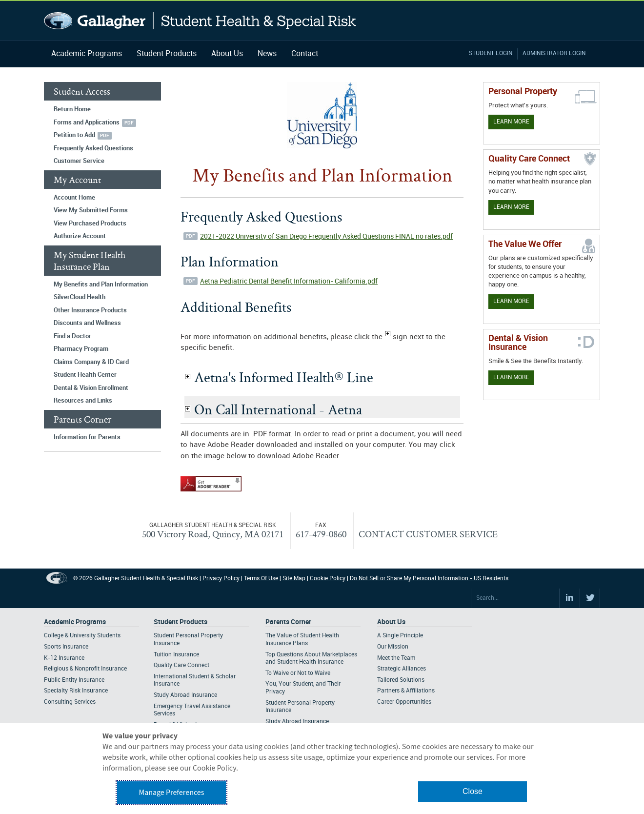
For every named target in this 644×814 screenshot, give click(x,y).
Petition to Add (74, 135)
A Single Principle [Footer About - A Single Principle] (400, 636)
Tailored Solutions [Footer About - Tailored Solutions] (401, 680)
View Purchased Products (90, 224)
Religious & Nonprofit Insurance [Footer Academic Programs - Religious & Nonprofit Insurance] (85, 669)
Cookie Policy (328, 579)
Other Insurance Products (90, 310)
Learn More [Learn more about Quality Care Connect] (511, 207)
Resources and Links (83, 401)
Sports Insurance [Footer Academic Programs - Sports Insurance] (66, 647)
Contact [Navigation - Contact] (305, 54)
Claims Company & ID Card (91, 362)
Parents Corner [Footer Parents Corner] (288, 622)
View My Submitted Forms (91, 210)
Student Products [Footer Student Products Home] (181, 622)
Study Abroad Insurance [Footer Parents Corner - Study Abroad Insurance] (297, 722)
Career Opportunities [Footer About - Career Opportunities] (404, 702)
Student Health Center (85, 375)
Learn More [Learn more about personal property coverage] (511, 122)
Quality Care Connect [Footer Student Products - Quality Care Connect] (181, 665)
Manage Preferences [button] (172, 793)
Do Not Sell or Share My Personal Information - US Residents (429, 579)
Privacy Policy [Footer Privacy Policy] (221, 579)
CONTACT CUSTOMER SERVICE (428, 534)
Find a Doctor (72, 336)
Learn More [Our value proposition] (511, 301)
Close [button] (473, 791)
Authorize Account (80, 236)
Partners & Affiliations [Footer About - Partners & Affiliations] (406, 691)
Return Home (72, 109)
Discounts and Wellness (87, 323)
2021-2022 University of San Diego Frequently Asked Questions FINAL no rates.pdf (326, 236)
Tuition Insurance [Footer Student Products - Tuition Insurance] (176, 655)
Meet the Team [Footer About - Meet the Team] (396, 658)
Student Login (491, 53)
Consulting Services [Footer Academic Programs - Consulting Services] (70, 702)
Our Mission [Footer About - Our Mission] (393, 647)
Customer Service (79, 161)
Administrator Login (554, 53)
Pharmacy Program (81, 349)
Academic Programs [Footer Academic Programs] (75, 622)
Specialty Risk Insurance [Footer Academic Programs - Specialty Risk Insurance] (76, 691)
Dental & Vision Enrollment (91, 388)
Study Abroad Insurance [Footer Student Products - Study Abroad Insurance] (185, 695)
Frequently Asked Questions (93, 148)
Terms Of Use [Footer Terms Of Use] (261, 579)
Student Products (167, 54)
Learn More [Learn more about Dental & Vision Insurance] (511, 377)
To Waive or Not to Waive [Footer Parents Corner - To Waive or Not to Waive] (298, 673)
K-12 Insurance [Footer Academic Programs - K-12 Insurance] (64, 658)
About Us (227, 54)
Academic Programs (87, 54)
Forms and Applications (87, 122)
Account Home (74, 198)
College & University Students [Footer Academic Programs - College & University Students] (82, 636)
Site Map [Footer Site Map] (294, 579)
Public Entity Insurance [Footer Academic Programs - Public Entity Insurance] (74, 680)
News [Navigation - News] (267, 54)
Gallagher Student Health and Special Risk (200, 21)
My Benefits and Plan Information (101, 285)
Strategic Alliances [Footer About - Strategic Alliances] (402, 669)
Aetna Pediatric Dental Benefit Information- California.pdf (289, 281)
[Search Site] (515, 598)
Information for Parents (87, 437)
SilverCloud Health (80, 297)
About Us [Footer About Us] (391, 622)
